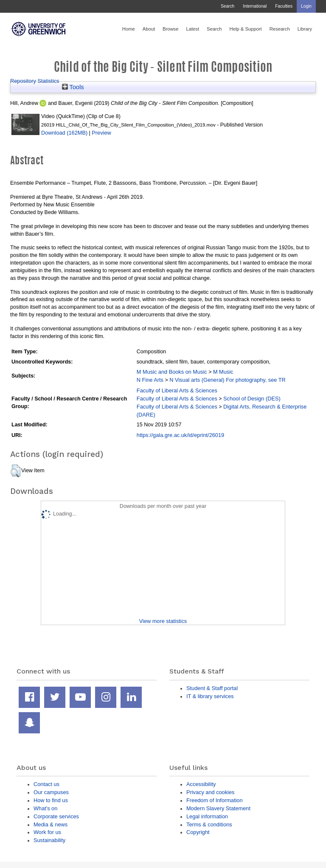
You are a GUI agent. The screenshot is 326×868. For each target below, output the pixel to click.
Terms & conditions (209, 824)
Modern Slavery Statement (218, 808)
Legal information (207, 816)
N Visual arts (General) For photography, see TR (228, 380)
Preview (101, 133)
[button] (15, 471)
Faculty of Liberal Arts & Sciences (177, 390)
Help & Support (246, 29)
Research (280, 29)
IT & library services (210, 696)
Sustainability (49, 840)
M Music (223, 372)
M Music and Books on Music (172, 372)
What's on (45, 808)
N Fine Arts (150, 380)
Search (228, 6)
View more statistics (163, 621)
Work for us (47, 832)
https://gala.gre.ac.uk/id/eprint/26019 (180, 435)
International (255, 6)
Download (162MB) (64, 133)
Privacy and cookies (210, 792)
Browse (170, 29)
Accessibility (201, 784)
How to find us (51, 800)
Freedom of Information (215, 800)
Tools (73, 87)
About (149, 29)
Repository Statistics (35, 81)
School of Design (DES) (252, 399)
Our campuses (51, 792)
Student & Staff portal (212, 688)
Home (129, 29)
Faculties (284, 6)
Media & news (51, 824)
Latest (193, 29)
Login (306, 6)
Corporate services (56, 816)
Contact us (46, 784)
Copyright (198, 832)
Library (305, 29)
